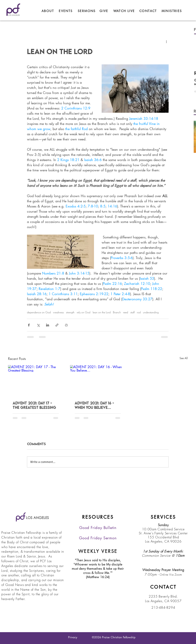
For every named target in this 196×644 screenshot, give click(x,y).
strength (70, 312)
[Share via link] (57, 325)
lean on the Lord (102, 312)
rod (139, 312)
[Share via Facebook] (29, 325)
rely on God (84, 312)
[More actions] (166, 41)
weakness (58, 312)
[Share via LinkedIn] (48, 325)
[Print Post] (66, 325)
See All (184, 358)
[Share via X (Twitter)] (38, 325)
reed (126, 312)
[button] (172, 11)
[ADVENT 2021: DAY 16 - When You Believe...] (98, 381)
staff (132, 312)
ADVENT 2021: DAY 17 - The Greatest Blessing (34, 405)
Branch (117, 312)
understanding (151, 312)
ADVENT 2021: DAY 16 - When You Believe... (94, 405)
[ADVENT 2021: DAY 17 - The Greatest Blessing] (36, 381)
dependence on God (39, 312)
